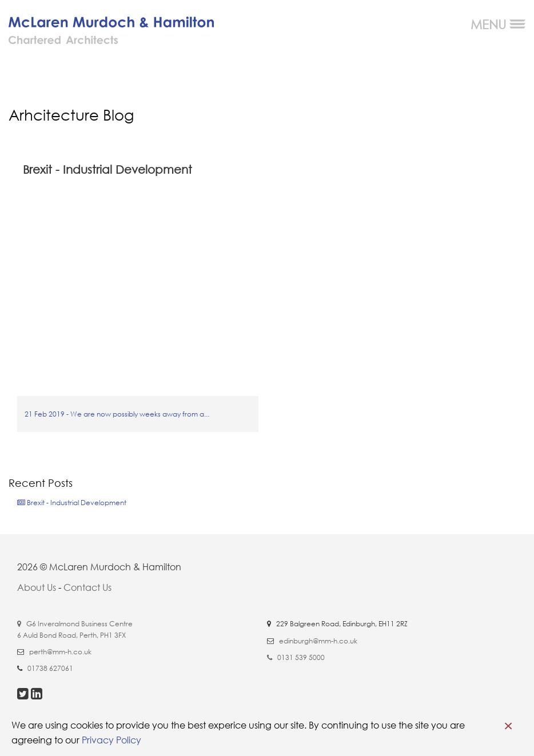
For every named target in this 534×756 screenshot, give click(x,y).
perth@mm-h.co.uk (60, 652)
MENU (498, 24)
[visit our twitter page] (24, 695)
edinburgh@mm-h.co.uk (318, 641)
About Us (37, 587)
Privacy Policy (111, 740)
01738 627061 (50, 668)
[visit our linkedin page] (37, 695)
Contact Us (87, 587)
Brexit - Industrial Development (72, 503)
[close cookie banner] (508, 726)
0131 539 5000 (301, 657)
